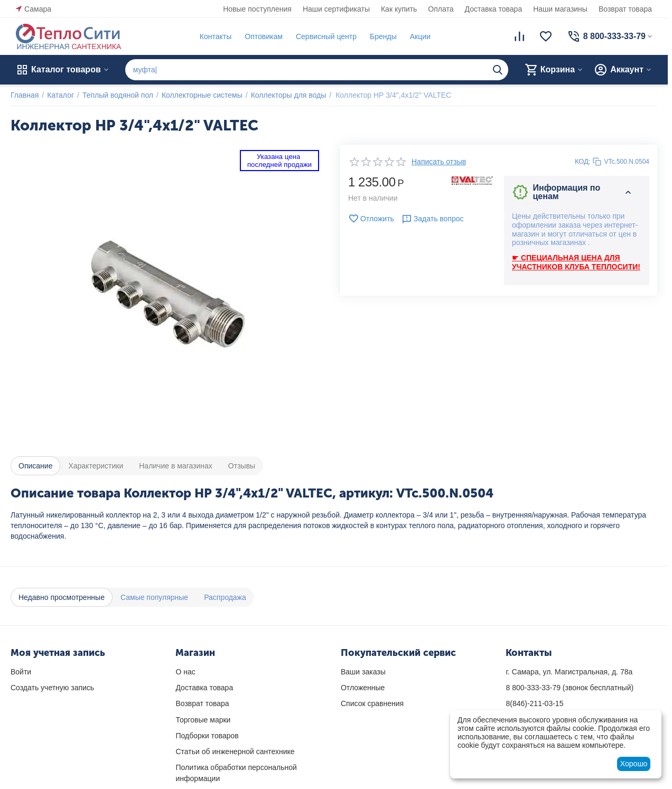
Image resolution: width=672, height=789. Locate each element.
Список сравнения (372, 703)
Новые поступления (257, 9)
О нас (185, 672)
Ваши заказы (363, 672)
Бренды (383, 36)
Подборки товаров (207, 736)
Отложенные (363, 688)
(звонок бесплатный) (570, 688)
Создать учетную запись (52, 688)
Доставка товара (494, 9)
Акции (420, 36)
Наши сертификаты (336, 9)
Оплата (441, 9)
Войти (21, 672)
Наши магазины (560, 9)
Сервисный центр (326, 36)
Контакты (216, 36)
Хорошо (634, 764)
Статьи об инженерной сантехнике (235, 752)
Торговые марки (203, 720)
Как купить (399, 9)
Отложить (371, 219)
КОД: (583, 161)
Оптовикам (264, 36)
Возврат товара (625, 9)
